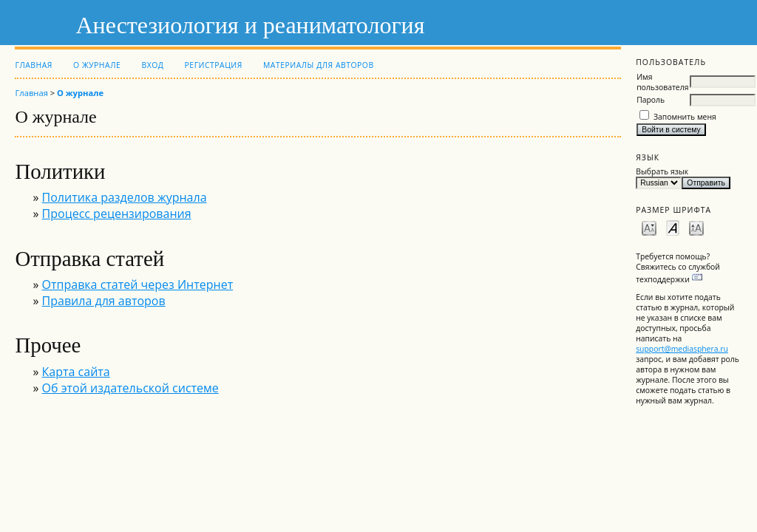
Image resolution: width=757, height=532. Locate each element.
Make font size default (673, 227)
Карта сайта (76, 372)
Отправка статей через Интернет (138, 284)
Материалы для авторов (319, 65)
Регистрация (214, 65)
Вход (152, 65)
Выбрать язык (662, 171)
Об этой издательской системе (130, 388)
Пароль (651, 100)
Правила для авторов (104, 301)
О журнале (97, 65)
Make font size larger (696, 227)
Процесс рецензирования (117, 214)
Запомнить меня (685, 117)
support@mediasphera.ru (682, 349)
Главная (33, 65)
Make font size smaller (649, 227)
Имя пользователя (662, 82)
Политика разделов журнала (125, 197)
